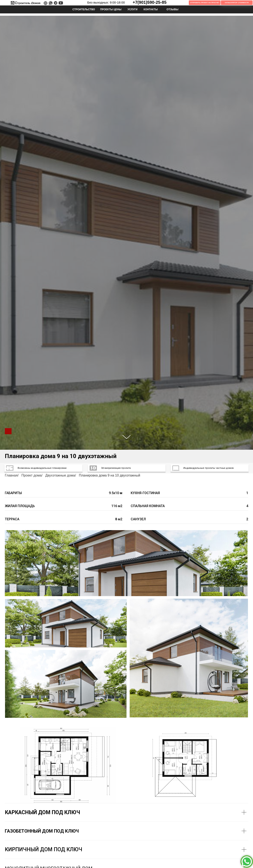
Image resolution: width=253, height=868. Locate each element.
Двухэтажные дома (60, 475)
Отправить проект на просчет (205, 3)
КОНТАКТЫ (151, 9)
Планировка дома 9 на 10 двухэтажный (110, 475)
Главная (11, 475)
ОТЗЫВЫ (173, 9)
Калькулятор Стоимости (237, 3)
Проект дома (31, 475)
